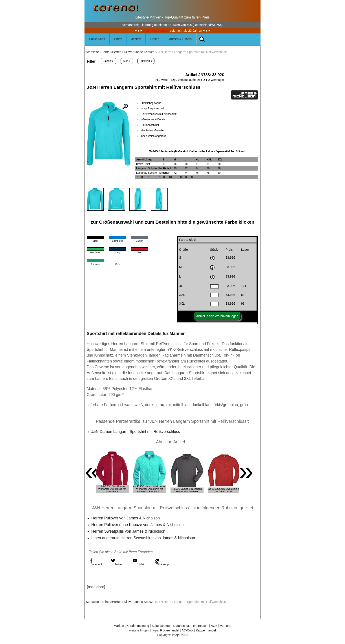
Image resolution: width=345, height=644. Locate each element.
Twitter (117, 562)
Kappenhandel (206, 630)
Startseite (92, 52)
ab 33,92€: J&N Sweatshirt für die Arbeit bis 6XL (224, 490)
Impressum (201, 626)
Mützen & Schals (180, 39)
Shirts (118, 39)
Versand (183, 80)
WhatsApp (162, 562)
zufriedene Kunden (156, 31)
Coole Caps (97, 39)
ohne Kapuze (145, 52)
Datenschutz (182, 626)
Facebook (96, 562)
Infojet (176, 635)
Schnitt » (109, 61)
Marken (119, 626)
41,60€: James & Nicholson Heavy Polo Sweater (187, 490)
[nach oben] (96, 587)
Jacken (136, 39)
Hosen (155, 39)
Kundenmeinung (138, 626)
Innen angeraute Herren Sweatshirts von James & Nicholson (143, 538)
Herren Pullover (123, 52)
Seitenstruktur (161, 626)
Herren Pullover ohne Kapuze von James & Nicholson (138, 525)
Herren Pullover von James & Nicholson (126, 518)
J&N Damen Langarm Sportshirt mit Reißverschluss (136, 432)
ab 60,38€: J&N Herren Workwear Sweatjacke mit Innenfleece (112, 489)
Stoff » (127, 61)
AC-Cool (187, 630)
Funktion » (146, 61)
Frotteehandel (170, 630)
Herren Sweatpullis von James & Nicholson (128, 531)
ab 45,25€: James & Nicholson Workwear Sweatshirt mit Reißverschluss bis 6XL (150, 489)
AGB (214, 626)
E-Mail (139, 562)
